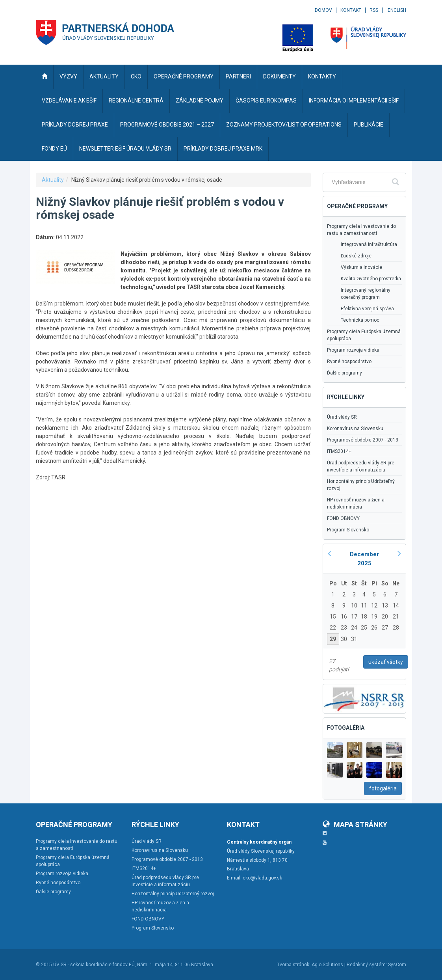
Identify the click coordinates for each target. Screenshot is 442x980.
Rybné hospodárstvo (349, 361)
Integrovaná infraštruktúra (369, 244)
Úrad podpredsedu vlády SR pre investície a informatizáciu (361, 466)
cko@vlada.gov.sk (262, 878)
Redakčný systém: (367, 965)
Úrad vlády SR (342, 417)
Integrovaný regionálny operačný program (366, 294)
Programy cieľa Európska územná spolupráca (364, 335)
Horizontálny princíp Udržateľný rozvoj (361, 485)
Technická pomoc (360, 320)
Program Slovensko (348, 530)
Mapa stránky (355, 824)
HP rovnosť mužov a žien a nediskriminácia (356, 503)
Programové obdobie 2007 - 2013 (363, 440)
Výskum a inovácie (361, 267)
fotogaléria (383, 788)
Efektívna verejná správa (367, 309)
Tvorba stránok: (294, 965)
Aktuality (53, 180)
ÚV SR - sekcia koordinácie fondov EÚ (94, 965)
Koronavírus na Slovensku (355, 429)
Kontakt (351, 10)
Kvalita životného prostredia (371, 279)
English (397, 10)
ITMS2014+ (339, 451)
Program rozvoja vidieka (353, 350)
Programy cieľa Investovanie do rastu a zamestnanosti (361, 230)
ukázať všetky (386, 662)
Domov (323, 10)
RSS (374, 10)
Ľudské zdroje (356, 256)
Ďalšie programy (344, 373)
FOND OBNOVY (343, 518)
